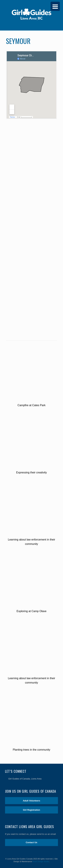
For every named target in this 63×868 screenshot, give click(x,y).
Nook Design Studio (41, 861)
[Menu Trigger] (55, 6)
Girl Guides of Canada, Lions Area (25, 779)
